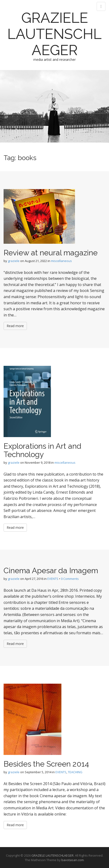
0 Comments (70, 579)
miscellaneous (61, 261)
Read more (15, 326)
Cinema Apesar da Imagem (51, 570)
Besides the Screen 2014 (46, 764)
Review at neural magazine (51, 253)
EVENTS (53, 579)
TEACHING (75, 772)
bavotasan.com (73, 860)
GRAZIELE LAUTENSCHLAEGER (54, 34)
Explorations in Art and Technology (42, 450)
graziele (14, 261)
